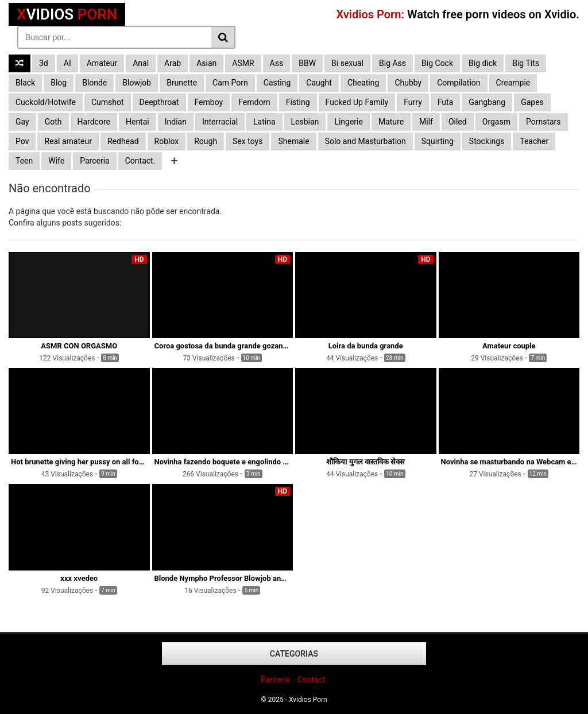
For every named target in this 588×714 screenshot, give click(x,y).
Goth (53, 122)
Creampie (513, 83)
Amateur (102, 63)
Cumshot (108, 102)
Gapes (532, 102)
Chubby (408, 83)
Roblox (167, 141)
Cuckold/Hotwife (46, 102)
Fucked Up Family (357, 102)
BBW (307, 63)
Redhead (123, 141)
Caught (319, 83)
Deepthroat (159, 102)
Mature (391, 122)
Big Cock (437, 63)
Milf (426, 122)
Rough (206, 141)
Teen (24, 161)
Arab (173, 63)
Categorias (294, 654)
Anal (141, 63)
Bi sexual (347, 63)
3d (44, 63)
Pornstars (543, 122)
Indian (176, 122)
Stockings (487, 141)
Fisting (298, 102)
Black (25, 83)
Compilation (459, 83)
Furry (413, 102)
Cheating (363, 83)
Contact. (140, 161)
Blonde (94, 83)
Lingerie (349, 122)
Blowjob (137, 83)
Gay (22, 122)
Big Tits (526, 63)
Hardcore (94, 122)
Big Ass (392, 63)
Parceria (95, 161)
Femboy (209, 102)
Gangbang (487, 102)
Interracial (220, 122)
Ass (277, 63)
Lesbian (305, 122)
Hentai (138, 122)
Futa (446, 102)
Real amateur (68, 141)
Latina (264, 122)
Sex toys (247, 141)
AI (67, 63)
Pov (22, 141)
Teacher (534, 141)
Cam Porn (230, 83)
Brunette (182, 83)
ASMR (243, 63)
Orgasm (496, 122)
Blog (59, 83)
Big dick (483, 63)
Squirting (438, 141)
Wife (56, 161)
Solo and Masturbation (365, 141)
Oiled (458, 122)
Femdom (254, 102)
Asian (206, 63)
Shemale (293, 141)
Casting (277, 83)
